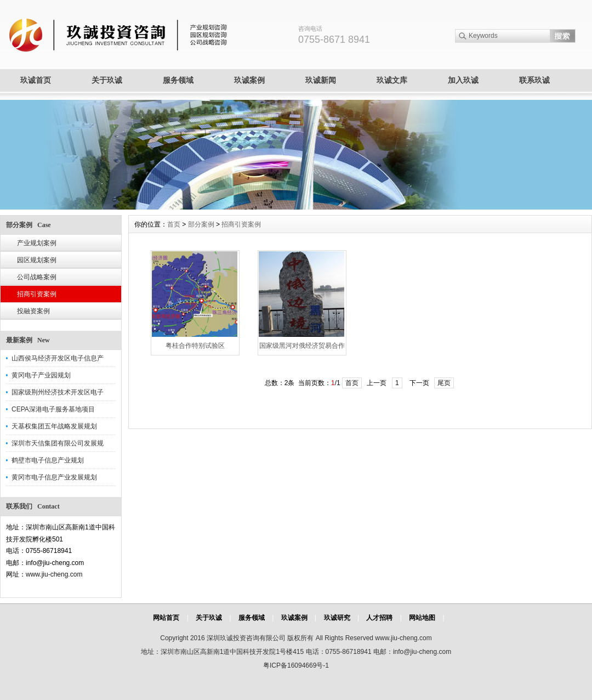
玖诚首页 (36, 80)
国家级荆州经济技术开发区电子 (58, 392)
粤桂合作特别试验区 (195, 346)
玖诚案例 (249, 80)
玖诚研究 (337, 618)
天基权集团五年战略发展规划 (54, 426)
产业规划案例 (37, 243)
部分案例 (201, 224)
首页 (174, 224)
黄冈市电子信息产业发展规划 (54, 477)
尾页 (444, 383)
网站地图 (422, 618)
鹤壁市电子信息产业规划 (48, 460)
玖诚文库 (392, 80)
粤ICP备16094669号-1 (296, 665)
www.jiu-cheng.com (54, 574)
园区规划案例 (37, 260)
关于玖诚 (107, 80)
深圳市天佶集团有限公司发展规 (58, 443)
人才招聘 (379, 618)
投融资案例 (33, 311)
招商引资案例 (37, 294)
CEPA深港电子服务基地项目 (53, 409)
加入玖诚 (463, 80)
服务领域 (178, 80)
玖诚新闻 (321, 80)
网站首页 (166, 618)
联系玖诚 (534, 80)
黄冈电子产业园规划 (41, 375)
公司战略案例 (37, 277)
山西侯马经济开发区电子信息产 (58, 358)
